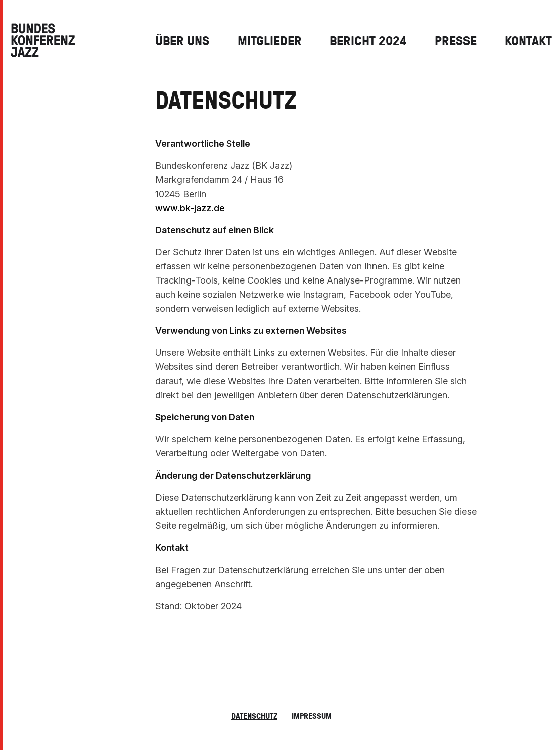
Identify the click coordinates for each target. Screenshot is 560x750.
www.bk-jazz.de (190, 208)
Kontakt (528, 40)
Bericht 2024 (368, 40)
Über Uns (182, 40)
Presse (456, 40)
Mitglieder (270, 40)
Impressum (312, 716)
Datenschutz (254, 716)
